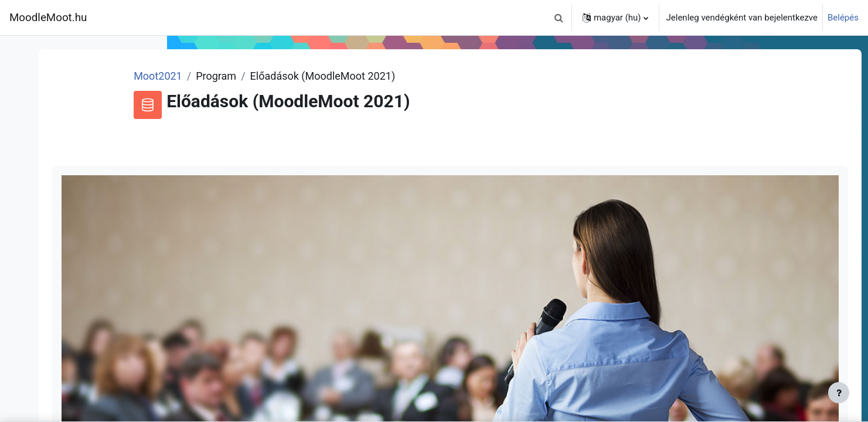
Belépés (843, 18)
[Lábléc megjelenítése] (839, 393)
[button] (559, 18)
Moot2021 (280, 76)
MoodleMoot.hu (48, 18)
